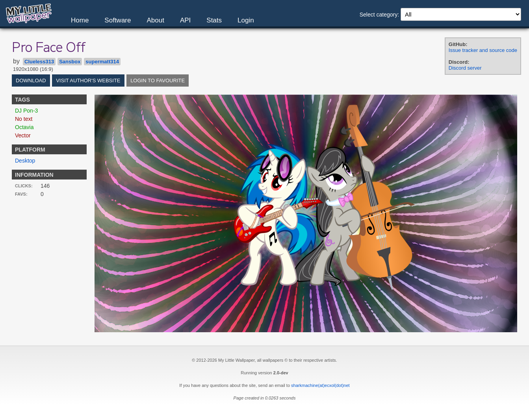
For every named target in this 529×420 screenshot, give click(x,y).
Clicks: (24, 186)
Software (118, 20)
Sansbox (70, 62)
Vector (23, 135)
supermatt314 (102, 62)
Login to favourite (158, 80)
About (155, 20)
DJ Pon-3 (26, 111)
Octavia (24, 127)
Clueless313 (39, 62)
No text (24, 119)
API (185, 20)
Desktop (25, 161)
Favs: (21, 194)
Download (31, 80)
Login (246, 20)
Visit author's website (88, 80)
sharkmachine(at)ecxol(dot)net (320, 385)
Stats (214, 20)
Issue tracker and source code (483, 50)
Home (80, 20)
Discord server (465, 68)
